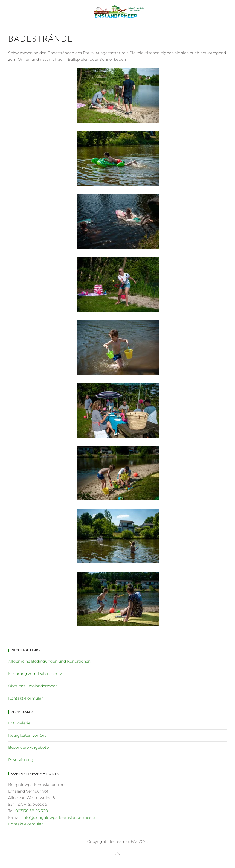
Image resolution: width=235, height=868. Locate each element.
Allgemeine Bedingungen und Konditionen (49, 661)
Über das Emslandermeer (33, 686)
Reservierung (21, 760)
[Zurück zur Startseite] (118, 11)
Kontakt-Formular (26, 698)
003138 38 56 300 (32, 811)
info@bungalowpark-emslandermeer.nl (60, 817)
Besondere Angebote (28, 747)
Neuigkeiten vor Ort (27, 735)
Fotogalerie (19, 723)
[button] (11, 11)
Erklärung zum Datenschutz (35, 674)
